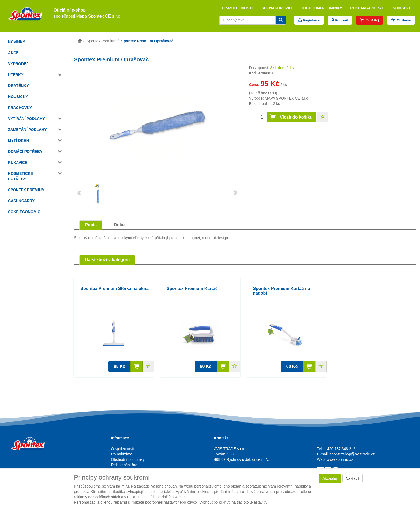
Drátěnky (18, 86)
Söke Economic (24, 212)
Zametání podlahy (27, 130)
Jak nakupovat (277, 8)
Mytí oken (18, 141)
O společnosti (237, 8)
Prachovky (20, 108)
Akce (13, 53)
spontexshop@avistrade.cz (352, 454)
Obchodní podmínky (321, 8)
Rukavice (18, 163)
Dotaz (120, 225)
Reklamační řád (367, 8)
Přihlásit (342, 20)
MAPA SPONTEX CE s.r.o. (287, 98)
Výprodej (18, 64)
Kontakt (402, 8)
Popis (91, 225)
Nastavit (353, 478)
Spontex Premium (26, 190)
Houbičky (18, 97)
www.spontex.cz (340, 459)
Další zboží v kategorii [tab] (107, 260)
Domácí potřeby (25, 152)
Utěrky (16, 75)
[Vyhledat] (281, 20)
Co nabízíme (122, 454)
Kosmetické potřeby (20, 176)
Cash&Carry (21, 201)
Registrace (311, 20)
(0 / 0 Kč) (372, 20)
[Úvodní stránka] (80, 41)
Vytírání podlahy (27, 119)
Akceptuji (330, 478)
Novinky (17, 42)
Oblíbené (403, 20)
